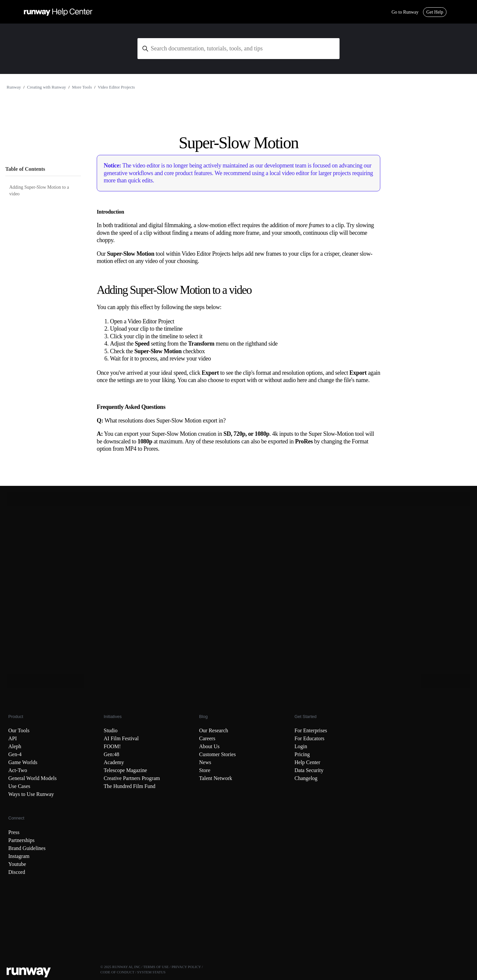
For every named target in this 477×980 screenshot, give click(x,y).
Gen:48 (111, 754)
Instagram (19, 856)
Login (301, 746)
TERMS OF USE (156, 967)
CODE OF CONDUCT (117, 972)
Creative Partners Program (132, 778)
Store (205, 770)
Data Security (309, 770)
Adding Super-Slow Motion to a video (39, 191)
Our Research (214, 730)
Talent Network (216, 778)
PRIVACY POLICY (186, 967)
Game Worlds (23, 762)
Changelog (306, 778)
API (13, 738)
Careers (207, 738)
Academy (114, 762)
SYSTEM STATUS (151, 972)
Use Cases (19, 786)
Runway (14, 87)
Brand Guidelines (27, 848)
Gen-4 (15, 754)
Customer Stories (217, 754)
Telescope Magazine (125, 770)
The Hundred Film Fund (130, 786)
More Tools (82, 87)
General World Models (32, 778)
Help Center (307, 762)
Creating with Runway (46, 87)
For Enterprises (311, 730)
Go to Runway (405, 12)
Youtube (17, 864)
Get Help (435, 12)
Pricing (302, 754)
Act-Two (18, 770)
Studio (111, 730)
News (205, 762)
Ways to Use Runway (31, 794)
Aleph (15, 746)
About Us (209, 746)
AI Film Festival (121, 738)
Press (14, 832)
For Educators (309, 738)
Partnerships (21, 840)
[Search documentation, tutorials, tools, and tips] (238, 49)
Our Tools (19, 730)
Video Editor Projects (116, 87)
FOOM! (112, 746)
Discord (17, 872)
